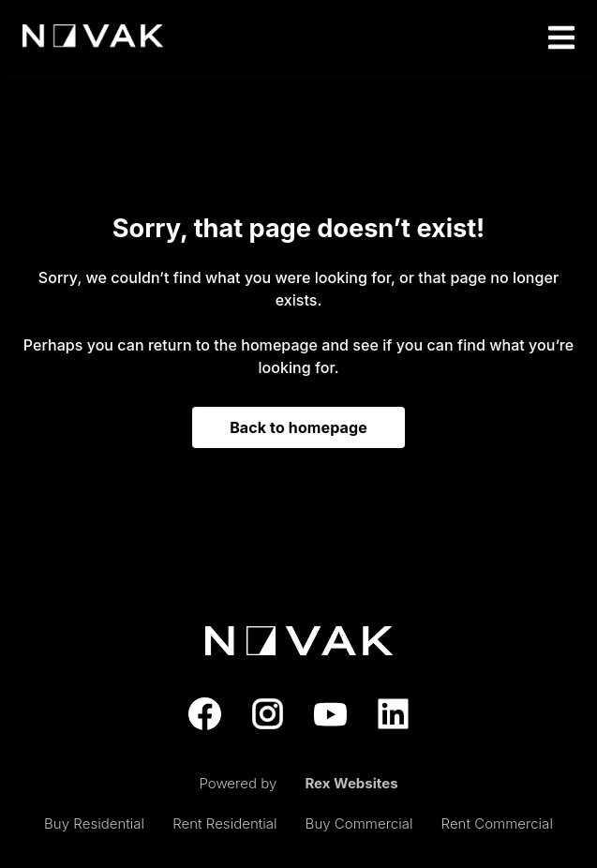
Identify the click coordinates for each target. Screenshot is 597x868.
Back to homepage (298, 427)
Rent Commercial (497, 823)
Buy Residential (94, 823)
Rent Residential (224, 823)
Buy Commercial (359, 823)
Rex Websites (351, 783)
